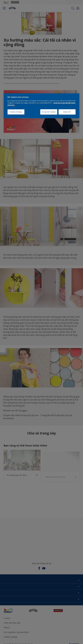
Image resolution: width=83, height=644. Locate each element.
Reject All (67, 112)
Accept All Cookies (49, 112)
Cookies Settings (16, 112)
